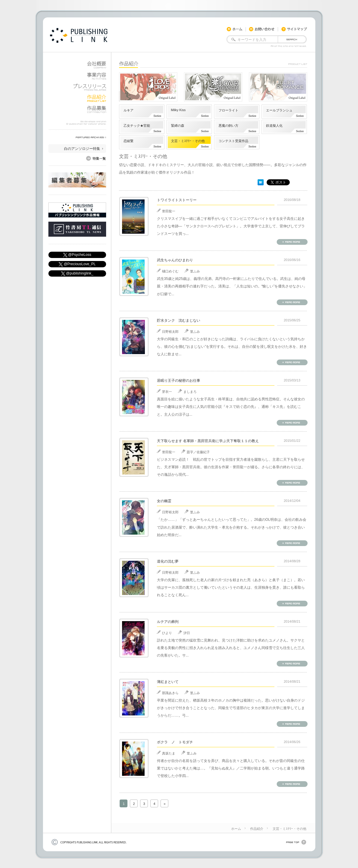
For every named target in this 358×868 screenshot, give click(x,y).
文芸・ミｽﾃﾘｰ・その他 (188, 141)
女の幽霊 (164, 501)
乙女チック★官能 (137, 126)
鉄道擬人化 (274, 126)
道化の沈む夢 (168, 561)
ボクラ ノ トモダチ (175, 742)
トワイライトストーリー (177, 200)
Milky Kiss (178, 110)
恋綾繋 (129, 141)
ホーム (236, 829)
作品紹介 (257, 829)
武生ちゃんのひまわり (175, 260)
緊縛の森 (178, 126)
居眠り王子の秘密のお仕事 (179, 381)
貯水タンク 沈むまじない (179, 320)
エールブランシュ (279, 110)
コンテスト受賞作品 (233, 141)
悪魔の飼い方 (228, 126)
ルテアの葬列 (168, 622)
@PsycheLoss (77, 255)
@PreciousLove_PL (77, 264)
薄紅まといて (168, 682)
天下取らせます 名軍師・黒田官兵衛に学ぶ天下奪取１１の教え (208, 441)
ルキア (129, 110)
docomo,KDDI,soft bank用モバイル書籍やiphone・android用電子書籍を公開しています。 (79, 35)
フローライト (228, 110)
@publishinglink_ (77, 273)
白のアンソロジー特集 (82, 149)
